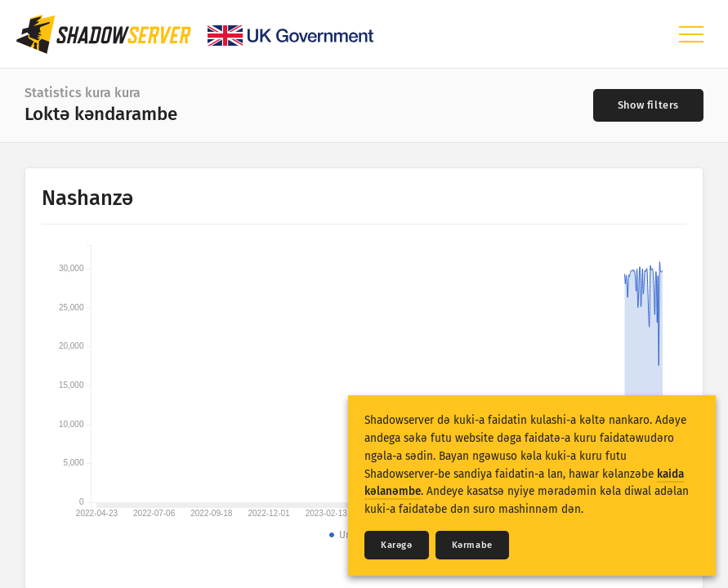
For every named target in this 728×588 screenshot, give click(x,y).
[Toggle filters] (648, 105)
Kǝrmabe (472, 545)
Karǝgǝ (397, 545)
